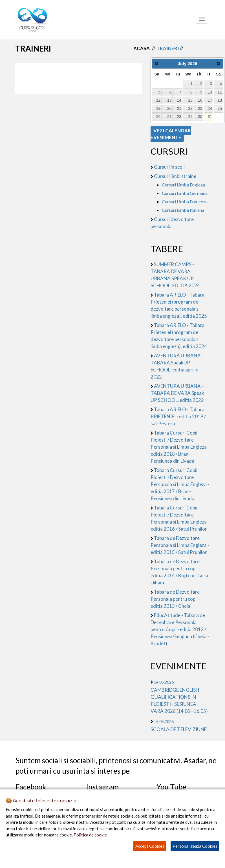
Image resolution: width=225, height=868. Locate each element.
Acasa (142, 48)
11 (220, 92)
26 (158, 117)
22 (190, 108)
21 (179, 108)
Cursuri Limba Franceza (185, 202)
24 (210, 108)
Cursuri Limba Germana (185, 193)
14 (179, 100)
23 (200, 108)
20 (169, 108)
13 (169, 100)
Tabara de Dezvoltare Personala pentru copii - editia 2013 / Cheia (175, 599)
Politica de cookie (90, 835)
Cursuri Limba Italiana (183, 210)
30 (200, 117)
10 (210, 92)
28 (179, 117)
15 (190, 100)
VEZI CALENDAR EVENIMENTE (171, 134)
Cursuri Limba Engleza (183, 185)
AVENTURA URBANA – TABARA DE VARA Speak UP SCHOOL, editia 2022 (177, 393)
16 (200, 100)
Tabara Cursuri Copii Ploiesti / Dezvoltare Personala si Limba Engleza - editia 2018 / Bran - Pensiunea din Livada (180, 447)
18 (220, 100)
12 (158, 100)
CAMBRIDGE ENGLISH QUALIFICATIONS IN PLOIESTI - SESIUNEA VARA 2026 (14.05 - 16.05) (179, 697)
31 (210, 117)
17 (210, 100)
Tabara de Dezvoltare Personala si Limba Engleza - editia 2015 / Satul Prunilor (180, 545)
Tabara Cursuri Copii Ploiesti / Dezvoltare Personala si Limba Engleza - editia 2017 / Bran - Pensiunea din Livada (180, 484)
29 (190, 117)
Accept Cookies (150, 846)
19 (158, 108)
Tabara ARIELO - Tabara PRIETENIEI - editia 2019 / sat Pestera (178, 416)
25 (220, 108)
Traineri (168, 48)
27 (169, 117)
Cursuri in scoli (169, 167)
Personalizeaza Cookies (195, 846)
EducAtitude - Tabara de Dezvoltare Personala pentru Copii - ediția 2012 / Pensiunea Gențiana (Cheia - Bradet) (180, 629)
